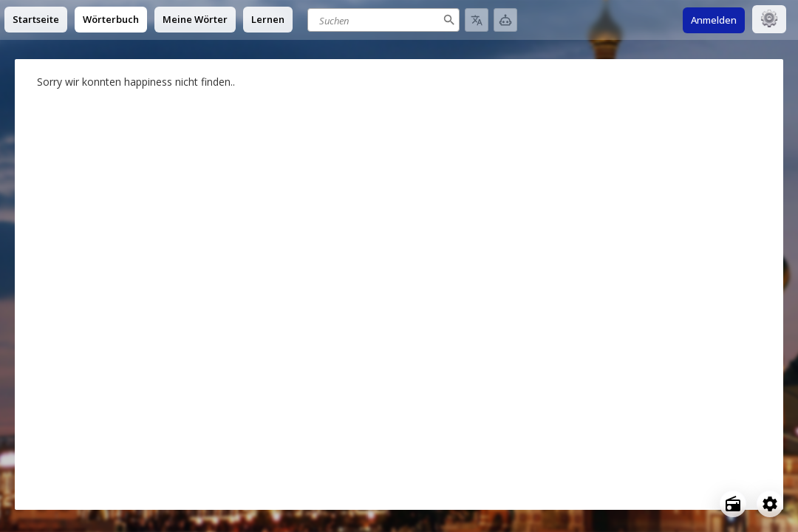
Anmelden (714, 20)
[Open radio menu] (733, 504)
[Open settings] (770, 504)
